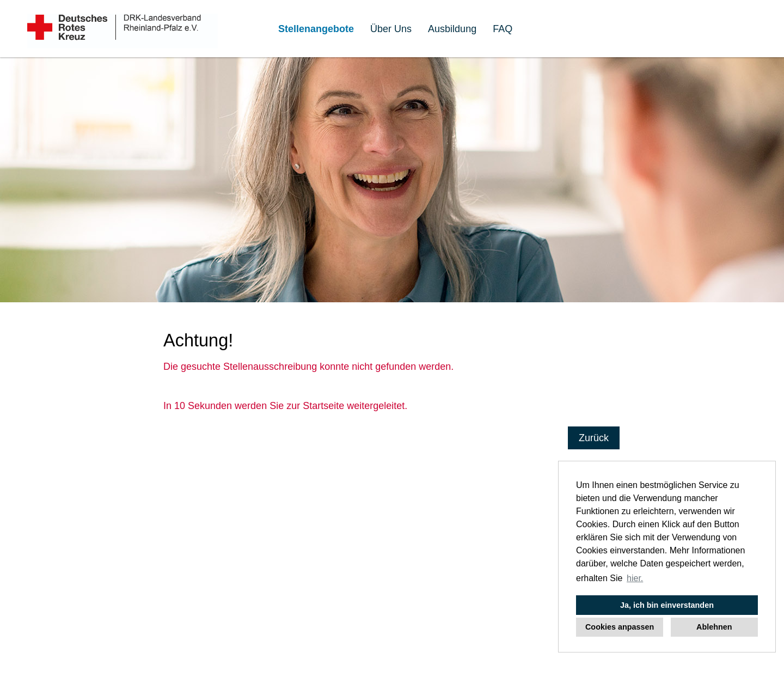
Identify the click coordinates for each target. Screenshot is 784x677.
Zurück (594, 438)
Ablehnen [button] (714, 627)
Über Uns (391, 29)
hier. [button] (635, 578)
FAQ (503, 29)
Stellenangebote (316, 29)
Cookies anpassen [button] (620, 627)
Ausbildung (452, 29)
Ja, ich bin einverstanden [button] (667, 605)
